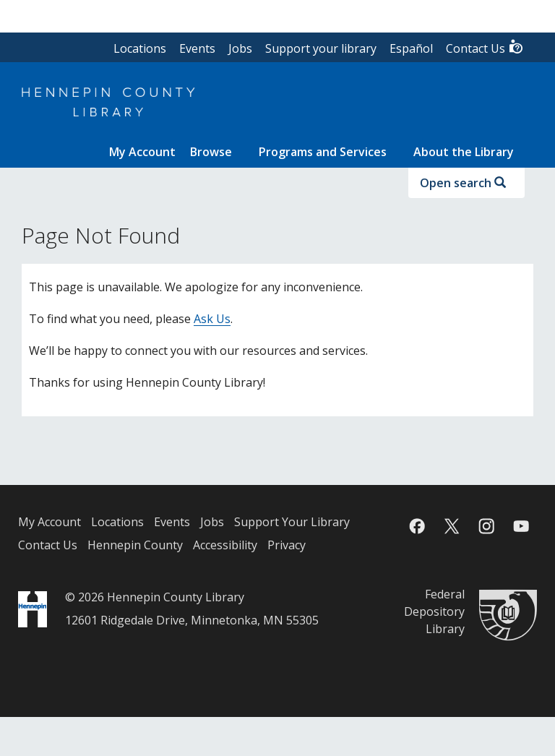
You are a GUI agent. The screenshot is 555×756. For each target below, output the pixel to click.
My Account (50, 522)
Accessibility (225, 545)
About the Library (464, 152)
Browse (211, 152)
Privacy (287, 545)
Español (411, 48)
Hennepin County (135, 545)
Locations (140, 48)
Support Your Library (292, 522)
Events (197, 48)
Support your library (321, 48)
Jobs (240, 48)
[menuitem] (142, 152)
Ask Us (212, 319)
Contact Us (485, 47)
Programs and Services (323, 152)
